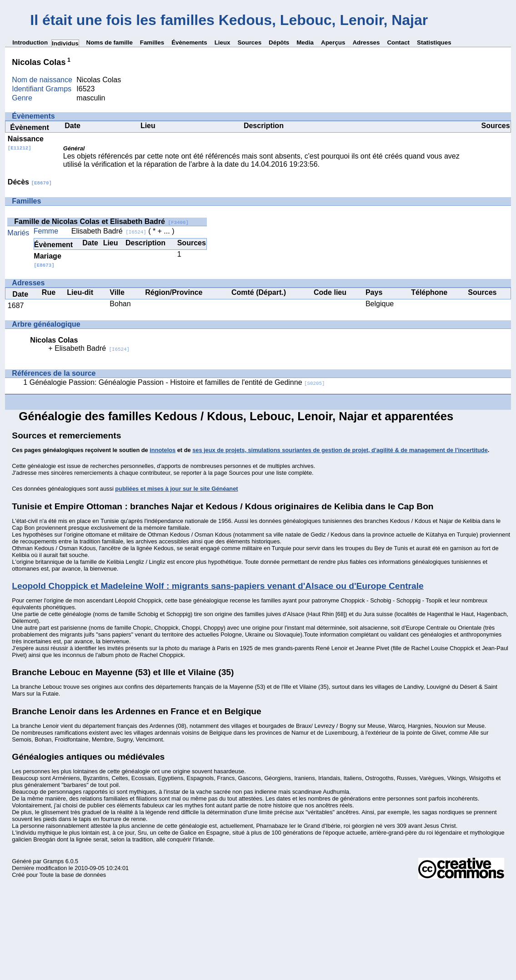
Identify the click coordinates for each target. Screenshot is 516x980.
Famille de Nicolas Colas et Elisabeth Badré (101, 221)
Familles (152, 42)
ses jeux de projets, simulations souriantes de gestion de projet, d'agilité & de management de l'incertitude (340, 450)
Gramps (54, 861)
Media (305, 42)
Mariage (47, 260)
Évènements (189, 42)
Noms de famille (110, 42)
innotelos (163, 450)
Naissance (26, 143)
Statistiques (434, 42)
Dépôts (279, 42)
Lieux (223, 42)
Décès (30, 182)
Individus (65, 43)
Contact (398, 42)
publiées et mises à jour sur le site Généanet (176, 489)
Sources (249, 42)
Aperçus (333, 42)
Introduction (30, 42)
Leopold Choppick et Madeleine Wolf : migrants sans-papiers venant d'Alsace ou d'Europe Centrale (218, 586)
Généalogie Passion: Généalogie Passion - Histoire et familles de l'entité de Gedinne (177, 382)
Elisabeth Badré (109, 231)
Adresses (366, 42)
